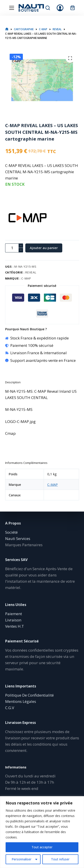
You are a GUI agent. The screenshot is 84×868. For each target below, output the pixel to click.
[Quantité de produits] (14, 248)
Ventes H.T (15, 626)
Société (11, 532)
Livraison (13, 620)
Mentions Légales (21, 701)
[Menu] (12, 8)
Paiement (14, 614)
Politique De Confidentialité (29, 695)
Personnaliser (22, 859)
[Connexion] (60, 8)
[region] (42, 832)
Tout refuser (60, 859)
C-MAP (26, 278)
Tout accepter (42, 847)
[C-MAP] (13, 218)
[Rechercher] (48, 8)
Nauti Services (18, 539)
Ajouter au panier (44, 248)
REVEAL (31, 272)
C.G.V (10, 708)
